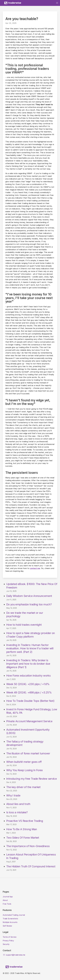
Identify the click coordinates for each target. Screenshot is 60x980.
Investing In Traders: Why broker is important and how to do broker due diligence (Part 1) (28, 664)
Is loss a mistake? (17, 812)
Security (6, 944)
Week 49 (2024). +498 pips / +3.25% (29, 692)
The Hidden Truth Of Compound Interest (31, 866)
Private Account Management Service (29, 721)
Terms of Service (10, 937)
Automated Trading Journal (14, 915)
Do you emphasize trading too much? (29, 604)
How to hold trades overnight (24, 625)
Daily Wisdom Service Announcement (29, 596)
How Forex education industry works (28, 676)
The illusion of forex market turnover (28, 753)
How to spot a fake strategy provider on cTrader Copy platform (31, 635)
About (5, 900)
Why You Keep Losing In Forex (25, 770)
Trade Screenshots (10, 919)
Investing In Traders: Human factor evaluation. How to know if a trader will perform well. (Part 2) (30, 648)
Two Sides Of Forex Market (23, 838)
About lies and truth (18, 804)
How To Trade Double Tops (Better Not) (30, 701)
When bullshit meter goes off (24, 762)
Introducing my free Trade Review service (32, 779)
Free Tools (7, 904)
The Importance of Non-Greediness (28, 846)
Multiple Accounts (10, 922)
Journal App (8, 897)
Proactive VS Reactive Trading (25, 821)
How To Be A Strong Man (22, 829)
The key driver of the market (23, 787)
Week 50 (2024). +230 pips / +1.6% (28, 684)
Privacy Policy (8, 941)
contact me (35, 568)
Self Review (7, 926)
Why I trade (13, 795)
